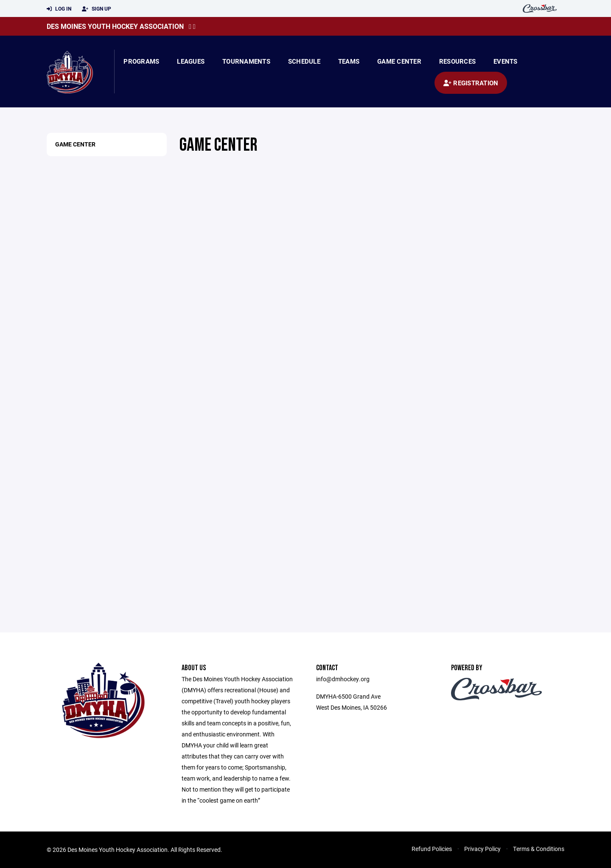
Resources (457, 61)
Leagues (191, 61)
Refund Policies (432, 849)
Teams (349, 61)
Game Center (399, 61)
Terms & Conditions (539, 849)
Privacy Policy (482, 849)
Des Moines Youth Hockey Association (115, 26)
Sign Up (97, 9)
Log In (59, 9)
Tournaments (246, 61)
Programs (141, 61)
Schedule (304, 61)
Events (506, 61)
